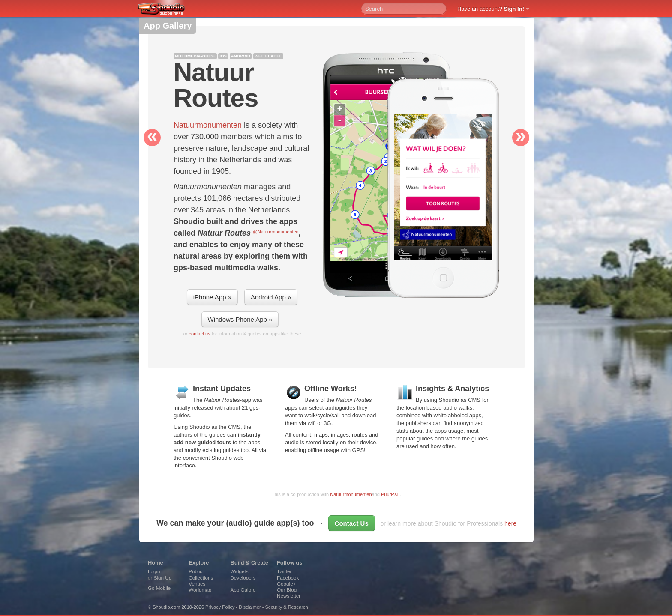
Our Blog (287, 590)
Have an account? (491, 9)
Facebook (288, 578)
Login (154, 571)
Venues (197, 584)
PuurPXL (390, 494)
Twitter (284, 571)
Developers (243, 578)
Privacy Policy (220, 607)
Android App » (271, 297)
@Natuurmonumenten (276, 232)
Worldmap (200, 590)
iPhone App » (212, 297)
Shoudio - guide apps (166, 9)
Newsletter (289, 596)
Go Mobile (159, 588)
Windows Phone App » (240, 319)
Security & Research (286, 607)
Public (195, 571)
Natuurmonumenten (351, 494)
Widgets (239, 571)
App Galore (243, 590)
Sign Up (163, 578)
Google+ (286, 584)
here (510, 523)
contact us (200, 334)
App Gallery (168, 26)
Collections (201, 578)
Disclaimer (250, 607)
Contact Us (352, 523)
